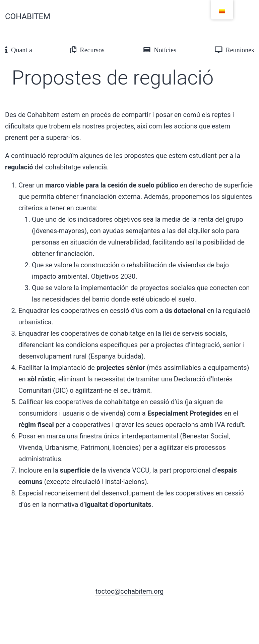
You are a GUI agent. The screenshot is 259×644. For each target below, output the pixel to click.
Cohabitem (28, 16)
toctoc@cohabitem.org (129, 591)
